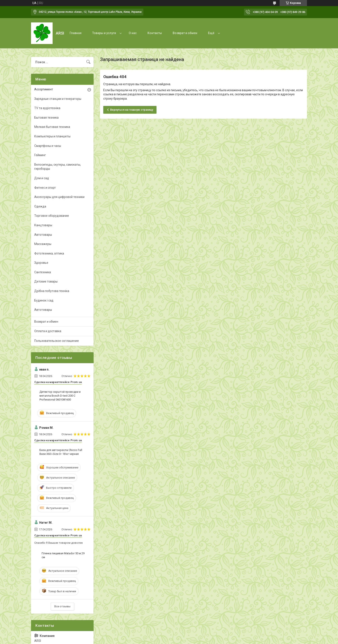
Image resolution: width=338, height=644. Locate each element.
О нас (133, 33)
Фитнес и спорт (45, 188)
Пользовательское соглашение (57, 341)
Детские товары (46, 281)
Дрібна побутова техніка (52, 291)
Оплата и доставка (48, 331)
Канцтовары (43, 225)
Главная (76, 33)
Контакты (155, 33)
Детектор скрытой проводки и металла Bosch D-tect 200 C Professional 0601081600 (60, 396)
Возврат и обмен (185, 33)
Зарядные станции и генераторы (58, 99)
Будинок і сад (44, 300)
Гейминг (40, 155)
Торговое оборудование (52, 216)
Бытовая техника (46, 118)
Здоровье (41, 263)
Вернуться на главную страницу (132, 110)
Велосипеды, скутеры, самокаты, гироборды (58, 167)
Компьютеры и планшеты (52, 136)
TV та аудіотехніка (47, 108)
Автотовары (43, 235)
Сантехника (43, 272)
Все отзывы (62, 606)
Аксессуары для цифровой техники (59, 197)
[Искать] (88, 62)
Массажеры (43, 244)
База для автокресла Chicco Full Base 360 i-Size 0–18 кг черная (61, 452)
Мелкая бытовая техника (52, 127)
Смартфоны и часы (48, 146)
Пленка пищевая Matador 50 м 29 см (63, 555)
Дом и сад (42, 178)
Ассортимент (44, 89)
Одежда (40, 206)
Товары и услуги (104, 33)
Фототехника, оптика (49, 253)
